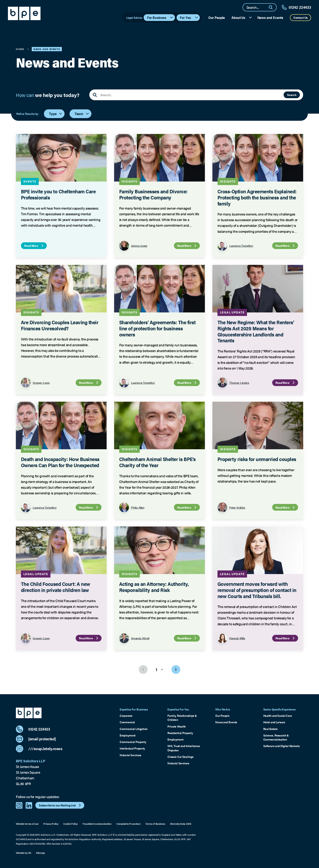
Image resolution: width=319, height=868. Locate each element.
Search (292, 95)
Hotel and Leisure (274, 722)
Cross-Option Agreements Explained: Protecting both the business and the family (257, 197)
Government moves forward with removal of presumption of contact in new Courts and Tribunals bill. (257, 590)
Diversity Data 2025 (181, 824)
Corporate (126, 716)
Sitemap (40, 853)
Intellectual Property (132, 748)
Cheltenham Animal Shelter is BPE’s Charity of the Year (157, 462)
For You (189, 17)
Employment (128, 735)
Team (82, 114)
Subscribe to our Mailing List (60, 805)
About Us (242, 17)
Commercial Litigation (134, 729)
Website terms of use (27, 824)
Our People (217, 17)
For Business (160, 17)
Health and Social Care (278, 716)
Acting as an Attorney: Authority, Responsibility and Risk (154, 587)
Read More (34, 246)
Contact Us (301, 17)
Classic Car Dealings (180, 757)
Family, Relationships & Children (182, 718)
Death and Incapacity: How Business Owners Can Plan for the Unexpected (60, 462)
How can (48, 95)
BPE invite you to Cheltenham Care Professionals (58, 194)
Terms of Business (155, 824)
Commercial (127, 722)
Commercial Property (133, 742)
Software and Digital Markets (281, 746)
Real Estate (270, 729)
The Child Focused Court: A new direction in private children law (56, 587)
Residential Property (180, 733)
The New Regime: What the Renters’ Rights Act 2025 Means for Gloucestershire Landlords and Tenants (256, 331)
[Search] (272, 7)
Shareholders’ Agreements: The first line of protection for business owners (157, 328)
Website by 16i (23, 853)
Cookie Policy (70, 824)
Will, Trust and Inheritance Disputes (184, 748)
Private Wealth (177, 726)
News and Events (270, 17)
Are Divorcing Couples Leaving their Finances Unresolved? (60, 325)
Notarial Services (130, 755)
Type (56, 114)
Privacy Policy (51, 824)
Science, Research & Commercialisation (276, 737)
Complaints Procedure (128, 824)
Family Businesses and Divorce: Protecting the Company (153, 194)
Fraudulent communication (97, 824)
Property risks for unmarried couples (257, 459)
